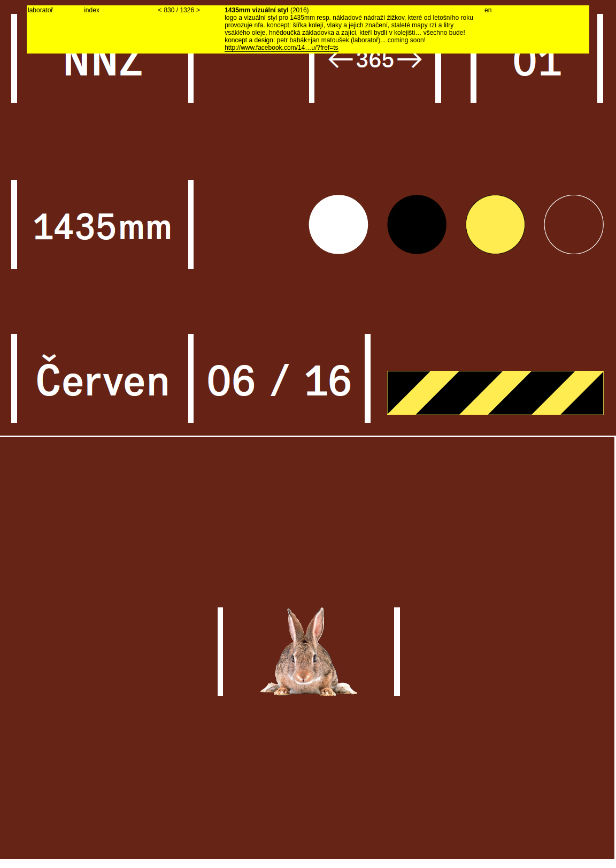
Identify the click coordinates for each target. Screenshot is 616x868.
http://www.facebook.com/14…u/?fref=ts (281, 48)
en (488, 10)
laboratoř (40, 10)
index (92, 10)
